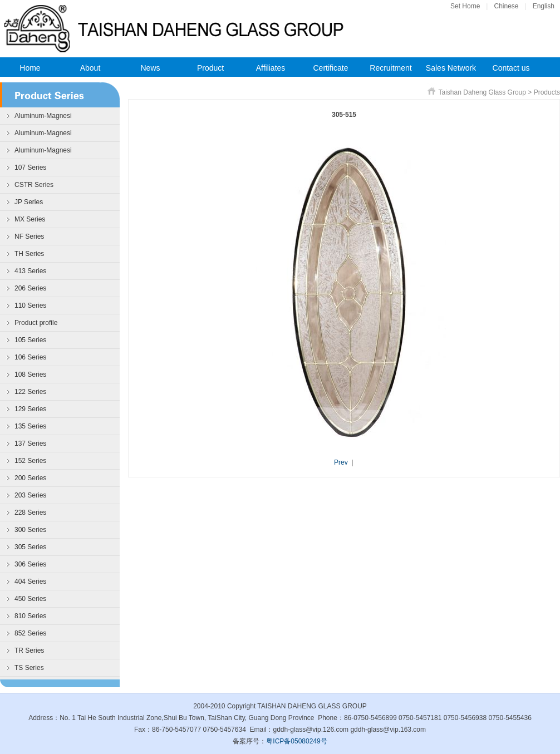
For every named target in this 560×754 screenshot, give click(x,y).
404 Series (30, 581)
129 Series (30, 409)
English (544, 6)
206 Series (30, 288)
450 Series (30, 599)
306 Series (30, 564)
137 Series (30, 443)
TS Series (29, 668)
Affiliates (271, 68)
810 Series (30, 616)
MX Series (30, 219)
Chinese (506, 6)
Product (210, 68)
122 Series (30, 392)
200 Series (30, 478)
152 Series (30, 461)
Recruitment (390, 68)
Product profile (36, 323)
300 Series (30, 530)
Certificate (330, 68)
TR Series (29, 650)
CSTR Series (34, 185)
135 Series (30, 426)
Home (30, 68)
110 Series (30, 305)
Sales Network (451, 68)
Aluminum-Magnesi (43, 116)
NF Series (29, 236)
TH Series (29, 254)
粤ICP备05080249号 (296, 741)
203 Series (30, 495)
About (90, 68)
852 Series (30, 633)
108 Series (30, 374)
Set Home (465, 6)
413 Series (30, 271)
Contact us (511, 68)
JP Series (29, 202)
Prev (341, 462)
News (150, 68)
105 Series (30, 340)
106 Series (30, 357)
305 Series (30, 547)
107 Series (30, 167)
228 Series (30, 512)
